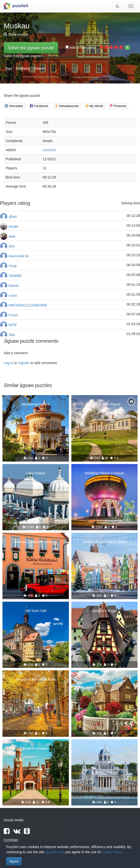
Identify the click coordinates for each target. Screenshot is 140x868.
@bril (13, 217)
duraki (13, 226)
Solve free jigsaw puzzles (23, 56)
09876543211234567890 (28, 305)
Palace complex (36, 748)
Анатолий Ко (19, 256)
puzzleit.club (55, 852)
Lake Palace (36, 473)
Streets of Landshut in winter (104, 542)
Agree (14, 861)
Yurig (13, 266)
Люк (12, 335)
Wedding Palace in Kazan (104, 473)
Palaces (39, 68)
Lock (104, 748)
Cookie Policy (112, 852)
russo (13, 295)
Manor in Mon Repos (104, 404)
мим (12, 236)
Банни (14, 286)
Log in (8, 363)
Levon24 (49, 150)
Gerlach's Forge (104, 611)
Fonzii (13, 315)
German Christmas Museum (36, 542)
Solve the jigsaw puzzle (31, 48)
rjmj (11, 246)
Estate (104, 679)
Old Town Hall (36, 611)
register (24, 363)
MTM (13, 325)
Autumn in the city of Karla (36, 679)
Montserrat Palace (36, 404)
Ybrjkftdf (15, 276)
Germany (23, 68)
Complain (11, 840)
